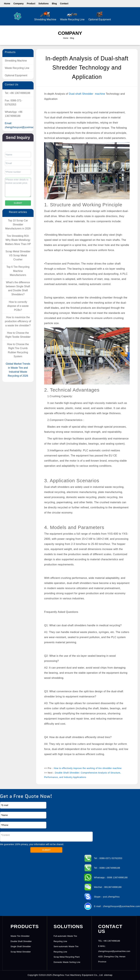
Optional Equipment (100, 16)
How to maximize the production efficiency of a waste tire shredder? (18, 321)
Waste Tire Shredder (20, 936)
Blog (54, 4)
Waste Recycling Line (72, 16)
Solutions (44, 4)
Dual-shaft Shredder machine (87, 94)
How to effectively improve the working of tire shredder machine (88, 768)
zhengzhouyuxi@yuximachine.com (25, 127)
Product (31, 4)
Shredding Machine (45, 16)
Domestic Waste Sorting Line (67, 962)
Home (7, 4)
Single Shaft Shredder (21, 946)
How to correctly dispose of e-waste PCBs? (18, 306)
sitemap (108, 975)
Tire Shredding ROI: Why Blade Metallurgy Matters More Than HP (18, 240)
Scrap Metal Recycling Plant (67, 957)
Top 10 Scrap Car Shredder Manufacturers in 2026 (18, 225)
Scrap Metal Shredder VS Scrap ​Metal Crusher (18, 255)
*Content (46, 837)
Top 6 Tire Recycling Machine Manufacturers (18, 271)
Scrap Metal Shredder (21, 952)
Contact (64, 4)
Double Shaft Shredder (21, 941)
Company (19, 4)
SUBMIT (46, 850)
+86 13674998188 (20, 93)
